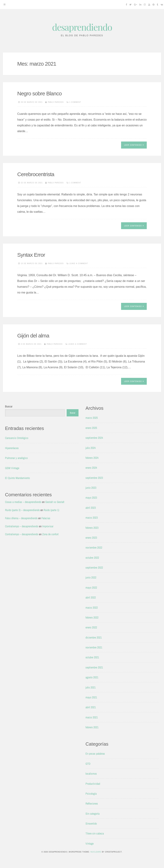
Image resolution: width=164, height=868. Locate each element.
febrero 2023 (92, 528)
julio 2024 (91, 448)
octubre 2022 (92, 558)
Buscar (9, 406)
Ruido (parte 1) (51, 510)
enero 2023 (91, 538)
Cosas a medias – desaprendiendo (23, 502)
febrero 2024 (92, 458)
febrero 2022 (92, 617)
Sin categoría (93, 814)
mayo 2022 (91, 587)
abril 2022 (91, 597)
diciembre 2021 (94, 637)
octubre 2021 (92, 657)
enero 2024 (91, 468)
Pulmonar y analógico (16, 458)
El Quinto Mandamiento (17, 478)
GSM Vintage (12, 468)
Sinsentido (91, 823)
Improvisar (48, 526)
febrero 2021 (92, 727)
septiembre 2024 (94, 438)
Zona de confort (50, 534)
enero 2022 (91, 627)
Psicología (91, 794)
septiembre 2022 (94, 567)
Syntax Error (31, 255)
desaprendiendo (82, 27)
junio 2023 (91, 488)
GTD (88, 764)
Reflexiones (92, 803)
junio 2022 (91, 577)
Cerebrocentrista (36, 174)
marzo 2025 (92, 418)
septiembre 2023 (94, 478)
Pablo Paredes (56, 102)
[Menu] (4, 5)
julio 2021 (91, 687)
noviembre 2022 (94, 547)
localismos (91, 774)
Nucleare (96, 852)
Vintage (90, 843)
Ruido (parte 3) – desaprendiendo (22, 510)
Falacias (46, 518)
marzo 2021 (92, 717)
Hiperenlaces (12, 448)
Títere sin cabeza (95, 833)
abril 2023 (91, 508)
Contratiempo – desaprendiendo (22, 526)
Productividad (93, 784)
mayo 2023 (91, 498)
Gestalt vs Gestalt (55, 502)
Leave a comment (79, 263)
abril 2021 (91, 707)
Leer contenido (134, 145)
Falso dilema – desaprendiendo (21, 518)
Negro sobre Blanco (39, 93)
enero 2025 (91, 428)
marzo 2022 (92, 608)
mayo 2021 (91, 697)
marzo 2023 (92, 518)
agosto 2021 (92, 677)
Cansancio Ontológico (17, 438)
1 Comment (75, 102)
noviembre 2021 (94, 647)
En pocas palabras (95, 754)
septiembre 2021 (94, 667)
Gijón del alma (33, 336)
